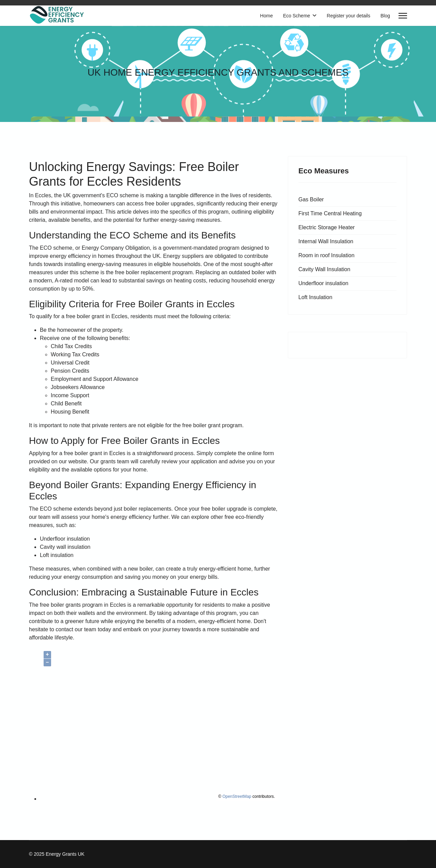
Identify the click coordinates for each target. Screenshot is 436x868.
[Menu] (403, 16)
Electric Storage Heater (326, 227)
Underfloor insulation (323, 283)
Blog (385, 16)
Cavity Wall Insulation (324, 269)
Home (267, 16)
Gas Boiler (311, 199)
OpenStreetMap (237, 796)
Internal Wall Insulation (326, 241)
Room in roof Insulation (326, 255)
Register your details (348, 16)
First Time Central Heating (330, 213)
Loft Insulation (315, 297)
